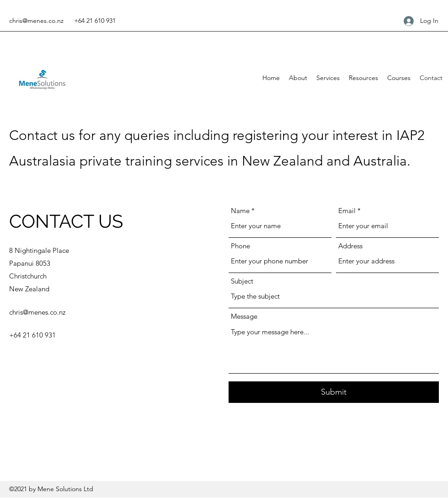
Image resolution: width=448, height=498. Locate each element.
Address (350, 246)
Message (244, 316)
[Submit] (334, 392)
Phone (240, 246)
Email (347, 211)
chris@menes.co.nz (36, 21)
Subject (242, 281)
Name (240, 211)
